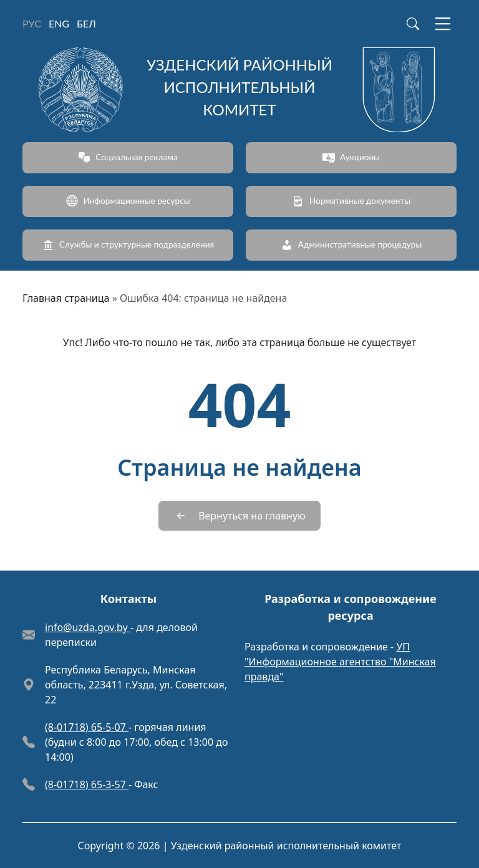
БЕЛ (86, 23)
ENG (59, 23)
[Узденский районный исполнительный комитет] (239, 90)
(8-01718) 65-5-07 (87, 727)
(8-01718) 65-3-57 (87, 784)
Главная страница (66, 298)
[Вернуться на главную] (239, 516)
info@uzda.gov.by (88, 627)
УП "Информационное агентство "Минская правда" (340, 662)
